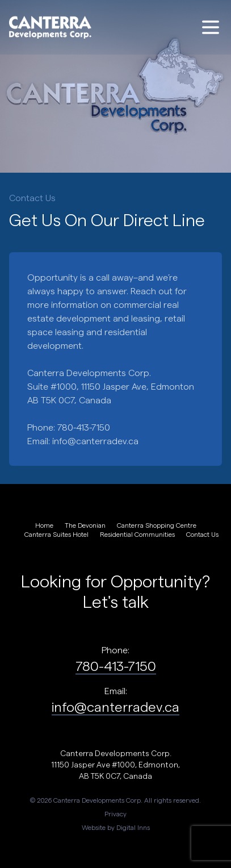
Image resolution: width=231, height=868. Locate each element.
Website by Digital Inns (116, 827)
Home (44, 525)
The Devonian (85, 525)
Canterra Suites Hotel (56, 534)
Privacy (115, 813)
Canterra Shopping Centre (157, 525)
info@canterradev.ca (95, 441)
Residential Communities (137, 534)
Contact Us (202, 534)
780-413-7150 (116, 665)
